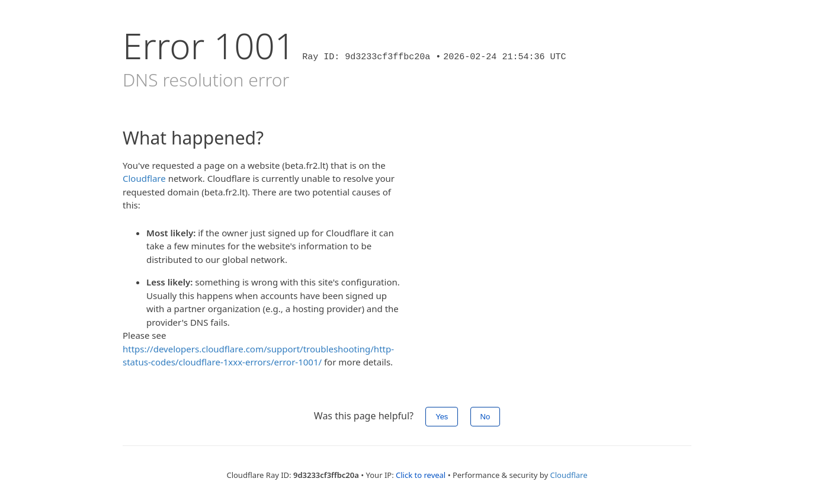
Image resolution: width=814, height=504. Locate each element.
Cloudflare (144, 178)
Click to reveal (421, 475)
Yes (442, 417)
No (485, 417)
